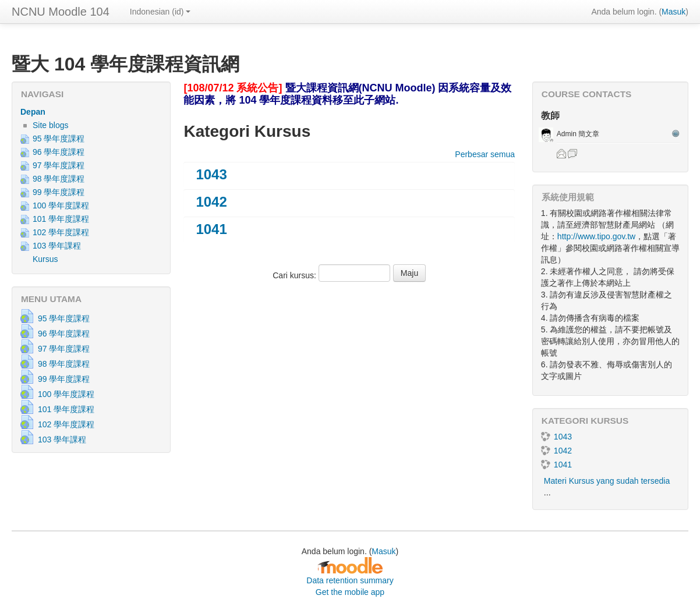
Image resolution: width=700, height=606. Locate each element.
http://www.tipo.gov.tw (596, 236)
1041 (211, 229)
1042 (211, 202)
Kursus (45, 259)
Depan (33, 112)
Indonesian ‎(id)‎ (160, 12)
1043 (211, 174)
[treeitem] (91, 112)
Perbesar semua (485, 154)
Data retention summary (350, 580)
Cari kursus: (296, 275)
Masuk (674, 12)
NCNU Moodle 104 (61, 12)
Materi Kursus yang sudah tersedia (607, 481)
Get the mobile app (350, 592)
